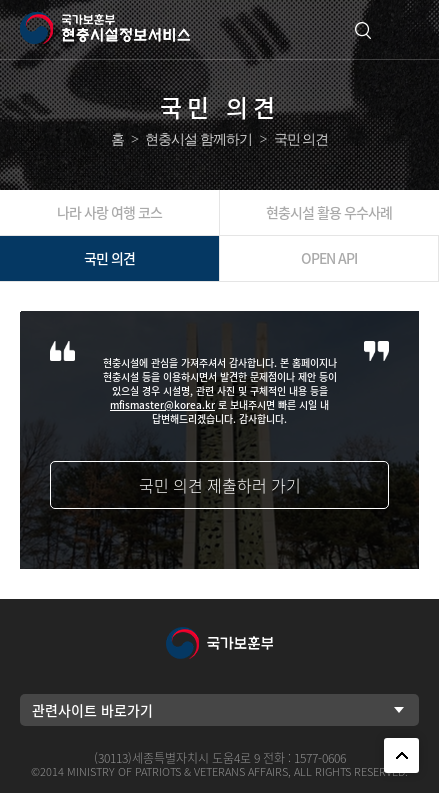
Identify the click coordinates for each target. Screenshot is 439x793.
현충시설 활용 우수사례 (329, 212)
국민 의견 (109, 258)
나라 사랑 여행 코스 (109, 212)
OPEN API (329, 258)
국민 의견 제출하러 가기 (220, 485)
